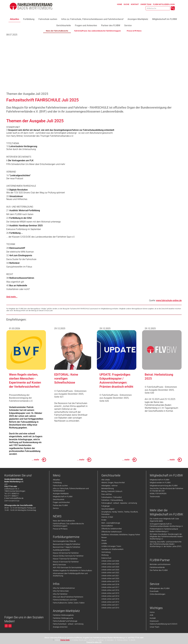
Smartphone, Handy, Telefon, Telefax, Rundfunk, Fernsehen (120, 513)
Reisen (104, 537)
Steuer (104, 540)
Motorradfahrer (107, 526)
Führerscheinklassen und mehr (65, 600)
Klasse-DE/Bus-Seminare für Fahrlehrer (68, 556)
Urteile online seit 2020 (110, 578)
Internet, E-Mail (107, 517)
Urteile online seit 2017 (110, 587)
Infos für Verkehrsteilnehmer (64, 588)
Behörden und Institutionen (160, 564)
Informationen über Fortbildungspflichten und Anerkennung (70, 575)
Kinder (104, 520)
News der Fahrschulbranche (64, 521)
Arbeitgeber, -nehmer (109, 486)
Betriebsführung (108, 488)
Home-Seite (65, 640)
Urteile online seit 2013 (110, 599)
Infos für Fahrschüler (61, 591)
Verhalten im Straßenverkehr (112, 549)
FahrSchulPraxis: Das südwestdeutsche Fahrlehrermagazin (68, 525)
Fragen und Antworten (61, 502)
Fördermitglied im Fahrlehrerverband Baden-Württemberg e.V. (164, 530)
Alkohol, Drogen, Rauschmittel (113, 483)
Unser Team (155, 627)
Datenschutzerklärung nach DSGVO (164, 624)
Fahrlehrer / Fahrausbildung (112, 500)
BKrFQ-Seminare (59, 565)
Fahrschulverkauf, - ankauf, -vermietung (68, 624)
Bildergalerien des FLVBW (160, 588)
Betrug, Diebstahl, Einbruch (112, 491)
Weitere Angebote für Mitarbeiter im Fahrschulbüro (72, 571)
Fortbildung (57, 483)
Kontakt (153, 618)
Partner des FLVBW (60, 505)
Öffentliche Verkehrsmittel (112, 529)
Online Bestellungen (158, 594)
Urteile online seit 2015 (110, 593)
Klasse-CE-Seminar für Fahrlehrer (66, 553)
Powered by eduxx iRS (94, 642)
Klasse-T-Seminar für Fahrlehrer (65, 559)
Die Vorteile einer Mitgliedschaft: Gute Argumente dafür (164, 520)
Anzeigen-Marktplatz (61, 494)
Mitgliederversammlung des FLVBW (164, 486)
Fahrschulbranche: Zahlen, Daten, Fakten (69, 603)
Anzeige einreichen (60, 627)
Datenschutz (106, 558)
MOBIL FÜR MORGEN (158, 494)
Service (56, 508)
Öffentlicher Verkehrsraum (112, 532)
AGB (151, 615)
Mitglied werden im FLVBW (160, 483)
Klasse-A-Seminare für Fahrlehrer (66, 562)
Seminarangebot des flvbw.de (64, 541)
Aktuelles (56, 480)
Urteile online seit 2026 (110, 561)
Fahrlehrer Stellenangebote (63, 615)
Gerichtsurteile (59, 499)
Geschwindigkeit (108, 509)
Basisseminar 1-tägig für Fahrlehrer (67, 547)
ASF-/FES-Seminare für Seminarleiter (67, 567)
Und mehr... (12, 297)
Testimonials (155, 497)
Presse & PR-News (60, 529)
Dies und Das (107, 494)
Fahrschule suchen (60, 486)
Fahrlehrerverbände (157, 567)
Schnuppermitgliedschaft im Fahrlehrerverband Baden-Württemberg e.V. (166, 525)
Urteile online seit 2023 (110, 570)
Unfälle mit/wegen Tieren (111, 546)
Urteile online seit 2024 (110, 567)
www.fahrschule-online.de (169, 300)
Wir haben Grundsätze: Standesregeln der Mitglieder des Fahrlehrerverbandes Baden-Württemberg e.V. (166, 537)
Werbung (105, 555)
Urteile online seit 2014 (110, 596)
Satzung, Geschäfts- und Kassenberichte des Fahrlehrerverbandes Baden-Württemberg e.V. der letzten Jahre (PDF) (166, 544)
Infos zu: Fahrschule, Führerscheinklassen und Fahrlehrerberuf (71, 490)
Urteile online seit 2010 (110, 608)
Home (152, 612)
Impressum (154, 621)
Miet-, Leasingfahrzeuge (111, 523)
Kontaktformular (14, 501)
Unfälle (104, 543)
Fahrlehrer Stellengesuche (63, 618)
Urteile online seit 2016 (110, 590)
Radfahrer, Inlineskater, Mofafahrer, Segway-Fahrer (121, 535)
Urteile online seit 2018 (110, 584)
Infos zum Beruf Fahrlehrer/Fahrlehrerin (68, 597)
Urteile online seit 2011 (110, 605)
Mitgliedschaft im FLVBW (63, 497)
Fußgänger (106, 506)
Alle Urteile (106, 480)
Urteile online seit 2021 (110, 576)
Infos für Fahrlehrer (60, 594)
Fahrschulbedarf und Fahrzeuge (65, 621)
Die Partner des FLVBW (159, 570)
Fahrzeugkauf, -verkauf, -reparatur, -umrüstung (119, 503)
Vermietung (106, 552)
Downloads (154, 591)
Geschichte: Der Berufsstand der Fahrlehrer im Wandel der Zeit (166, 490)
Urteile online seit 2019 (110, 581)
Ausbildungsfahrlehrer (61, 550)
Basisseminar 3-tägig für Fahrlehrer (67, 544)
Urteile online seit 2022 (110, 573)
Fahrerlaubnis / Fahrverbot (112, 497)
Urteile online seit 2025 (110, 564)
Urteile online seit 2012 (110, 602)
